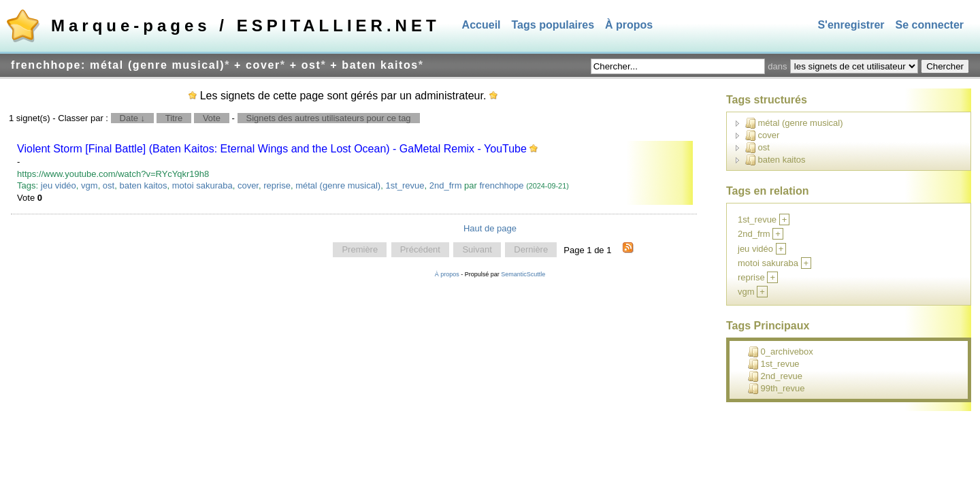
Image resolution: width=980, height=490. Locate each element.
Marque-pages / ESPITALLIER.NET (246, 26)
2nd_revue (775, 376)
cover (248, 185)
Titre (174, 118)
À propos (629, 25)
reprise (277, 185)
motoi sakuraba (202, 185)
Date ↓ (133, 118)
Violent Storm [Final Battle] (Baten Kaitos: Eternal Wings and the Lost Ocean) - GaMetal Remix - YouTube (272, 149)
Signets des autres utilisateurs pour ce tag (329, 118)
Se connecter (930, 25)
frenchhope (501, 185)
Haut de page (490, 228)
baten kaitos (143, 185)
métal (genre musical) (338, 185)
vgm (89, 185)
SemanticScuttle (523, 274)
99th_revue (777, 389)
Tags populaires (553, 25)
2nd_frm (446, 185)
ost (109, 185)
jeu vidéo (59, 185)
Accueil (481, 25)
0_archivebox (781, 352)
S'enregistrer (851, 25)
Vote (212, 118)
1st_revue (405, 185)
